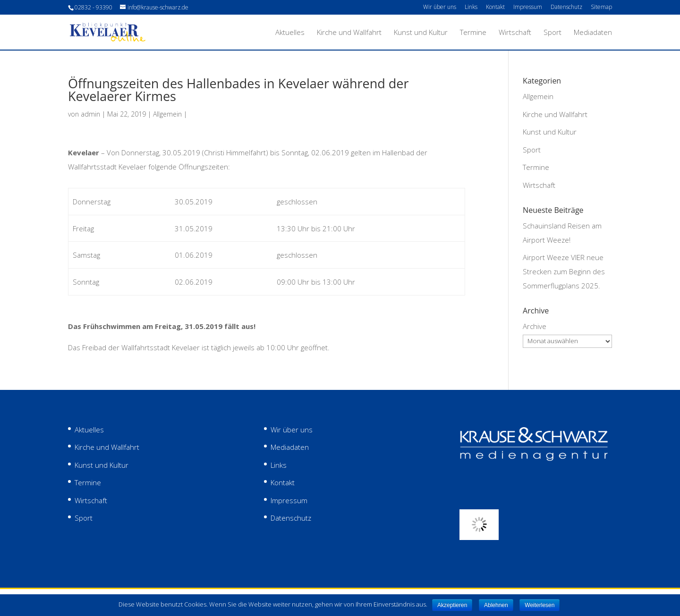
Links (471, 8)
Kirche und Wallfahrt (349, 33)
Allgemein (167, 114)
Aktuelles (290, 33)
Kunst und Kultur (421, 33)
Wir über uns (440, 8)
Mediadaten (593, 33)
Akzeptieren (452, 605)
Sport (552, 33)
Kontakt (495, 8)
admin (90, 114)
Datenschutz (566, 8)
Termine (473, 33)
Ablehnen (496, 605)
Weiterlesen (540, 605)
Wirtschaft (515, 33)
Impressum (528, 8)
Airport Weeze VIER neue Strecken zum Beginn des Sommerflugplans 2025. (564, 271)
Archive (535, 326)
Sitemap (601, 8)
